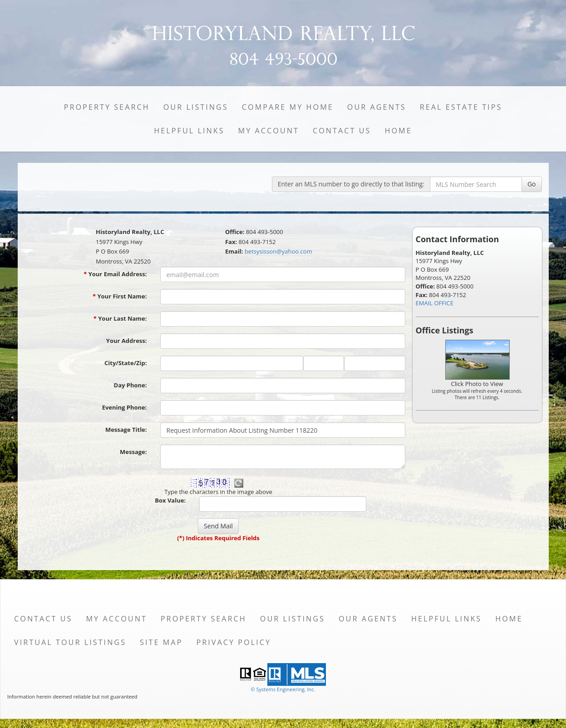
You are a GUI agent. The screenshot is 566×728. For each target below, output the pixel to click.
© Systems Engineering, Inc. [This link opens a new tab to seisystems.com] (283, 689)
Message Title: (126, 430)
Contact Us (342, 131)
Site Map (161, 642)
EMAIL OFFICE (435, 303)
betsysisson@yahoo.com (278, 251)
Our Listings (196, 107)
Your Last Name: (120, 318)
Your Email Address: (115, 274)
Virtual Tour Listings (70, 642)
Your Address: (127, 341)
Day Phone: (130, 385)
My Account (269, 131)
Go (532, 184)
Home (398, 131)
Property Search (107, 107)
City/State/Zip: (126, 363)
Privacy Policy (234, 642)
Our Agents (377, 107)
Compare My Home (288, 107)
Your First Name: (120, 296)
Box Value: (170, 500)
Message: (133, 452)
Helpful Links (189, 131)
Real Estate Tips (461, 107)
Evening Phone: (125, 407)
